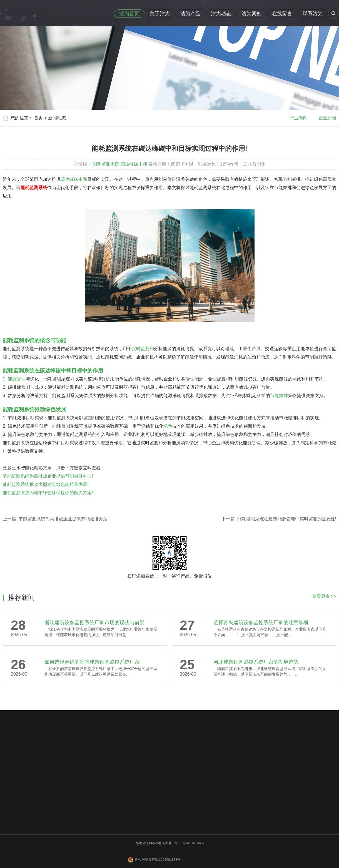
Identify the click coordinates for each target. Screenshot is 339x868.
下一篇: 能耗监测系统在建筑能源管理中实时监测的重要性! (279, 519)
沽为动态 (221, 14)
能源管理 (17, 379)
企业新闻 (327, 118)
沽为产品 (190, 14)
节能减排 (279, 396)
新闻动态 (57, 118)
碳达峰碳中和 (134, 164)
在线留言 (282, 14)
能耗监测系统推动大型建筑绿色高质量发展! (46, 484)
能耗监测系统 (106, 164)
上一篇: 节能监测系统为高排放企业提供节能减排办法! (56, 519)
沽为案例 (251, 14)
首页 (38, 118)
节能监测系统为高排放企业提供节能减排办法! (48, 476)
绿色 (168, 426)
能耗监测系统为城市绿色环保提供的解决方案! (48, 493)
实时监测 (141, 349)
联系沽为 (313, 14)
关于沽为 (160, 14)
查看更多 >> (324, 596)
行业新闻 (299, 118)
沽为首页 (129, 14)
